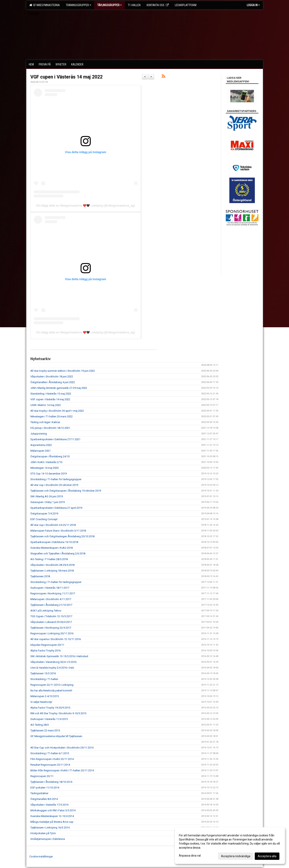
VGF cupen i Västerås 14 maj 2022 (66, 77)
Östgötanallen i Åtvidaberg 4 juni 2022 (53, 382)
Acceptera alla (267, 856)
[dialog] (230, 846)
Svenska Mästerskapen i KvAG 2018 (51, 548)
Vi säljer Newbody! (41, 702)
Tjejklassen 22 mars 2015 (45, 730)
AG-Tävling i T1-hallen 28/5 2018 (49, 559)
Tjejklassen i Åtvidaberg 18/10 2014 (51, 782)
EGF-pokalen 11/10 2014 (45, 788)
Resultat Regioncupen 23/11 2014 (50, 765)
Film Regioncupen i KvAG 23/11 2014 (52, 759)
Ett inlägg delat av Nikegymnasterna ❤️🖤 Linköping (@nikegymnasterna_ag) (86, 206)
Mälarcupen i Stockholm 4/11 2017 (51, 599)
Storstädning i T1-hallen (44, 679)
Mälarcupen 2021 (40, 451)
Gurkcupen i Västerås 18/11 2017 (50, 588)
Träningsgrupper (79, 5)
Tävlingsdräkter (39, 793)
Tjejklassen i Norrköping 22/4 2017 (51, 628)
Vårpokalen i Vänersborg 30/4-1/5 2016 (53, 662)
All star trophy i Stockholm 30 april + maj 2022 (57, 411)
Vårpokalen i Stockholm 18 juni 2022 (52, 377)
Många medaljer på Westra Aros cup (52, 822)
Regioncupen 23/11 (42, 776)
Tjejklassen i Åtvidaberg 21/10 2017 (51, 605)
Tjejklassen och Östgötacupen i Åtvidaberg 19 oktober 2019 (66, 491)
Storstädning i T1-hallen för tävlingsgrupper (56, 479)
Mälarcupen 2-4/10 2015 (45, 696)
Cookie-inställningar (41, 856)
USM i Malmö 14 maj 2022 (46, 405)
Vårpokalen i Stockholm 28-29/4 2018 (52, 565)
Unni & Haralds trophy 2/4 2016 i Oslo (52, 668)
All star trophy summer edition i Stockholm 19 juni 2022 (63, 371)
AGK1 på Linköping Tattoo (46, 611)
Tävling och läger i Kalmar (45, 422)
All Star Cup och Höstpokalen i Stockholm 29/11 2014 (62, 748)
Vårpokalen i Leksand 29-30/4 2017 (51, 622)
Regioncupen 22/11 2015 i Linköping (52, 685)
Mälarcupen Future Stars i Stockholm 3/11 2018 (58, 531)
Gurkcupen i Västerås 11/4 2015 (49, 719)
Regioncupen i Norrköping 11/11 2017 (53, 593)
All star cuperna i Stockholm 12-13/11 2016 (56, 639)
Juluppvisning (39, 434)
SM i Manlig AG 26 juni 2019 (47, 496)
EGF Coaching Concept (44, 519)
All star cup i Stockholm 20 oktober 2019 (54, 485)
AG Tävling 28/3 (40, 725)
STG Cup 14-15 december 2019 (49, 474)
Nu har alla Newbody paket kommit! (51, 691)
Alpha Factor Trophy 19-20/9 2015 (50, 708)
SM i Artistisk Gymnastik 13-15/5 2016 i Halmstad (59, 656)
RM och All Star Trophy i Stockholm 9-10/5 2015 (58, 713)
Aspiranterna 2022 (41, 445)
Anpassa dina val (190, 856)
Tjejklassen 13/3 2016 (43, 673)
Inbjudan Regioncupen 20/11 (47, 645)
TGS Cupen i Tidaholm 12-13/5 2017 (51, 616)
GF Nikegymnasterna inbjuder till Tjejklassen (56, 736)
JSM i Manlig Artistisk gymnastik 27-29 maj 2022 (59, 388)
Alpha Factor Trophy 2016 (45, 651)
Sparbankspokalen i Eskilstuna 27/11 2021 (55, 439)
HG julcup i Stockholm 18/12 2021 (50, 428)
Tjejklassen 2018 (40, 576)
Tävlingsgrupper (110, 5)
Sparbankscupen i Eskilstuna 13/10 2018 (54, 542)
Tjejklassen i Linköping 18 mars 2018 (52, 571)
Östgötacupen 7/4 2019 (44, 514)
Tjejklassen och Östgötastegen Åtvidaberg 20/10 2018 (62, 536)
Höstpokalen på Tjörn (43, 833)
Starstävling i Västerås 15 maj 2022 (51, 394)
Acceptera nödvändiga (236, 856)
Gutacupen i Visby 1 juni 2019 (48, 502)
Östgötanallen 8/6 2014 (44, 799)
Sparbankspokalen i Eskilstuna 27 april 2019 (56, 508)
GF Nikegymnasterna (45, 5)
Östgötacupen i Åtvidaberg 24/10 (50, 456)
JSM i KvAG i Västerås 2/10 (46, 462)
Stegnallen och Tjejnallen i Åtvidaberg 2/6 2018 (58, 553)
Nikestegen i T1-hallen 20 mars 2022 (51, 416)
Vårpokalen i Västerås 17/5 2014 (49, 805)
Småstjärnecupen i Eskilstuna (48, 839)
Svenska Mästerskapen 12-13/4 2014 (52, 816)
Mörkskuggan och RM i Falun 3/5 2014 (53, 810)
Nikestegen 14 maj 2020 (44, 468)
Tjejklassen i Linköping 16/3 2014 (50, 828)
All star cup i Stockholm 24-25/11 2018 (53, 525)
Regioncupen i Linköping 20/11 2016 (52, 633)
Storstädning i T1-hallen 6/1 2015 (50, 753)
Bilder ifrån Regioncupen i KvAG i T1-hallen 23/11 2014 (62, 770)
